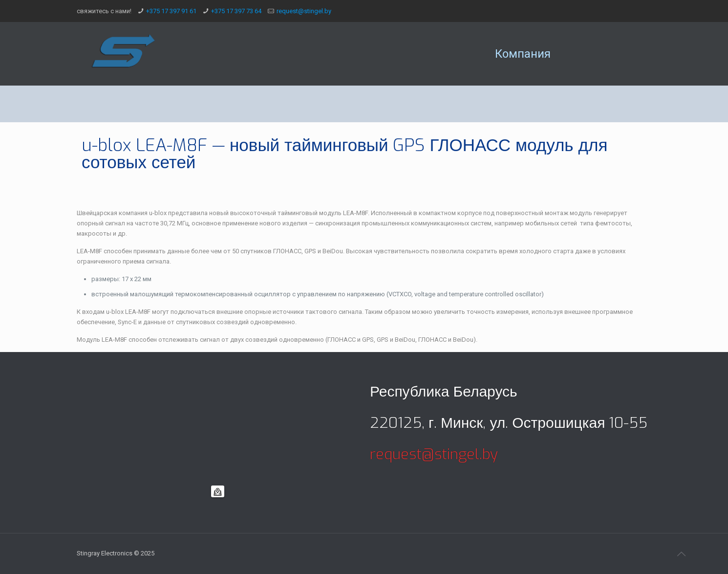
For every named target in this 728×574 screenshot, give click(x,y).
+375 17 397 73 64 (236, 11)
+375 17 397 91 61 (171, 11)
